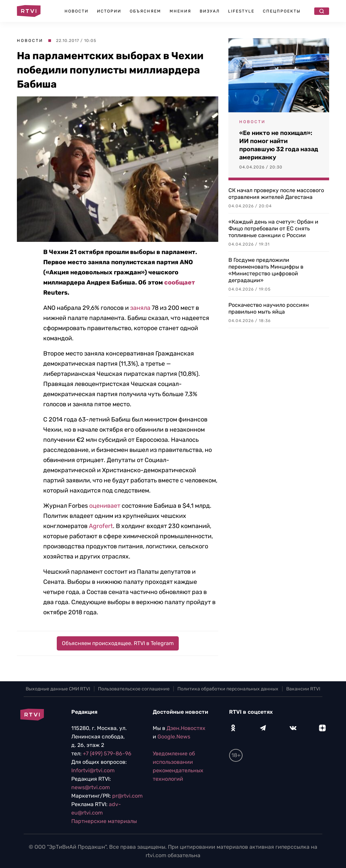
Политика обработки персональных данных (228, 689)
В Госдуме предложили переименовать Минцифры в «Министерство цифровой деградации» (266, 270)
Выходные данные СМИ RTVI (58, 689)
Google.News (174, 737)
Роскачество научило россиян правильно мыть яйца (269, 308)
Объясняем (145, 11)
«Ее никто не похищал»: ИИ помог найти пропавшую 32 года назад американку (279, 145)
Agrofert (101, 526)
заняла (140, 308)
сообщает (180, 282)
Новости (77, 11)
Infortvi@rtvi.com (93, 770)
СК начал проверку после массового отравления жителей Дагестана (276, 194)
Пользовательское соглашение (134, 689)
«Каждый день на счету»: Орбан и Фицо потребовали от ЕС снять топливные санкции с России (273, 229)
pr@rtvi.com (127, 796)
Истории (109, 11)
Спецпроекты (282, 11)
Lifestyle (241, 11)
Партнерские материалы (104, 821)
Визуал (210, 11)
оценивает (105, 506)
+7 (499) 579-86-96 (107, 753)
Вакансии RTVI (303, 689)
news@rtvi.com (91, 787)
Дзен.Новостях (186, 728)
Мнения (180, 11)
